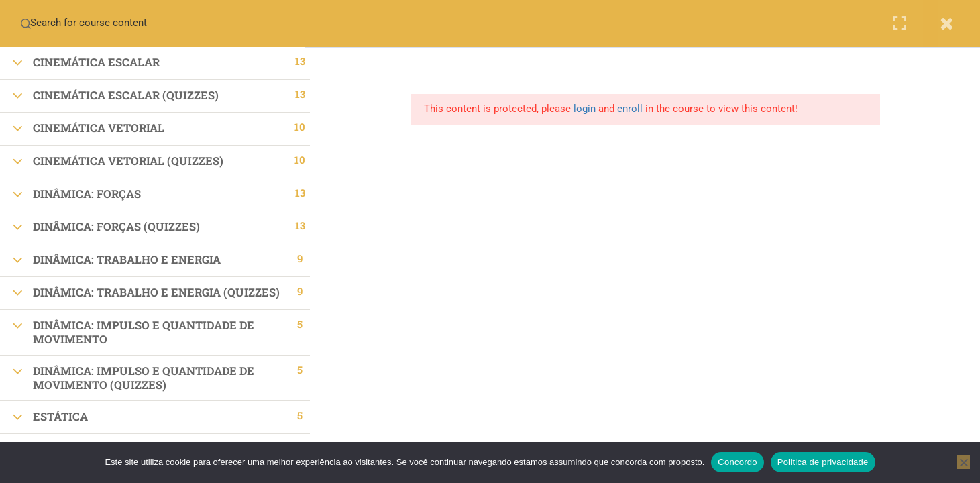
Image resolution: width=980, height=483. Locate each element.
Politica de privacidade (823, 462)
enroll (634, 109)
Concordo (737, 462)
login (589, 109)
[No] (963, 462)
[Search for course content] (25, 23)
